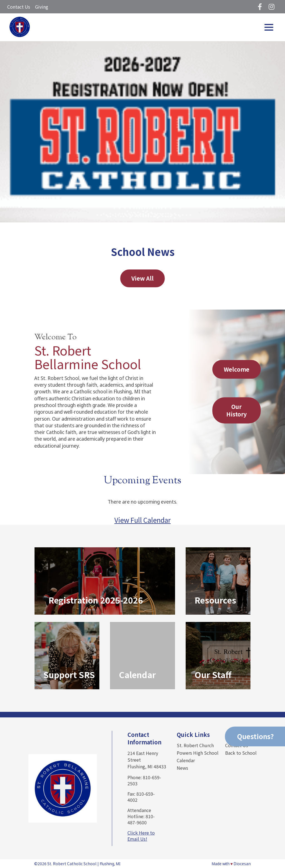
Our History (236, 411)
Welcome (237, 369)
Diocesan (242, 864)
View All (142, 278)
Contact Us (19, 7)
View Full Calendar (142, 520)
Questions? (255, 736)
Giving (42, 7)
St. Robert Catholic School (72, 864)
